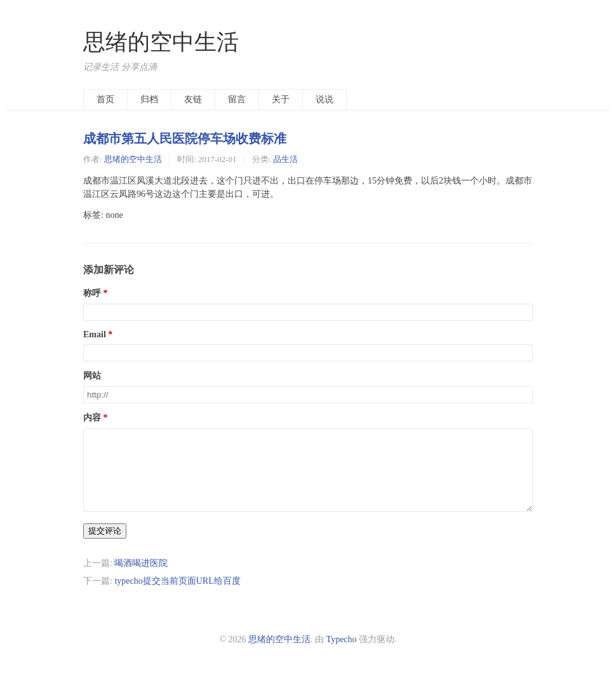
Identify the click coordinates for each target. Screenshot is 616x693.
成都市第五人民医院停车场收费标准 (185, 138)
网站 (92, 376)
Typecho (342, 655)
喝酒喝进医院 (141, 578)
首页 (105, 99)
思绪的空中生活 (161, 42)
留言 (237, 99)
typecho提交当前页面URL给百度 (177, 596)
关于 (281, 99)
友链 (193, 99)
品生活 (285, 159)
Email (95, 334)
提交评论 (105, 546)
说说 (325, 99)
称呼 (92, 293)
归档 (149, 99)
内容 (92, 418)
